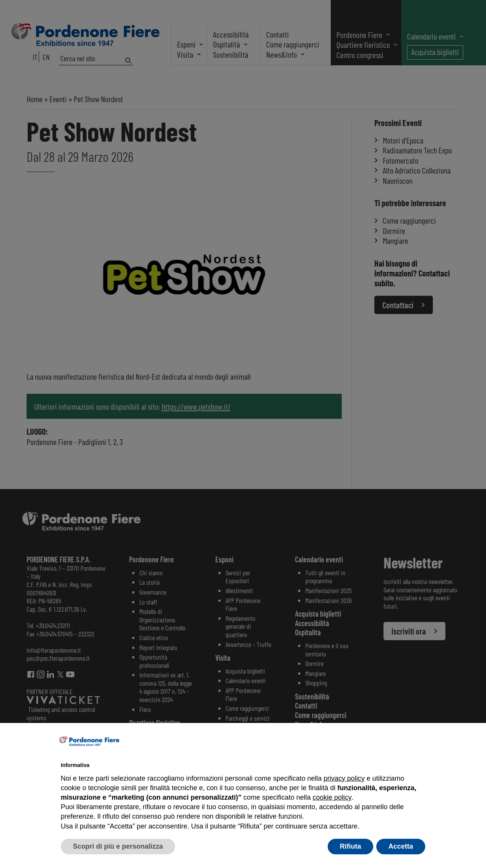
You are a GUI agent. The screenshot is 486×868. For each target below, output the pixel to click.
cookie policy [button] (332, 797)
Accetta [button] (401, 846)
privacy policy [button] (344, 778)
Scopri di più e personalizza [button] (118, 846)
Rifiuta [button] (350, 846)
